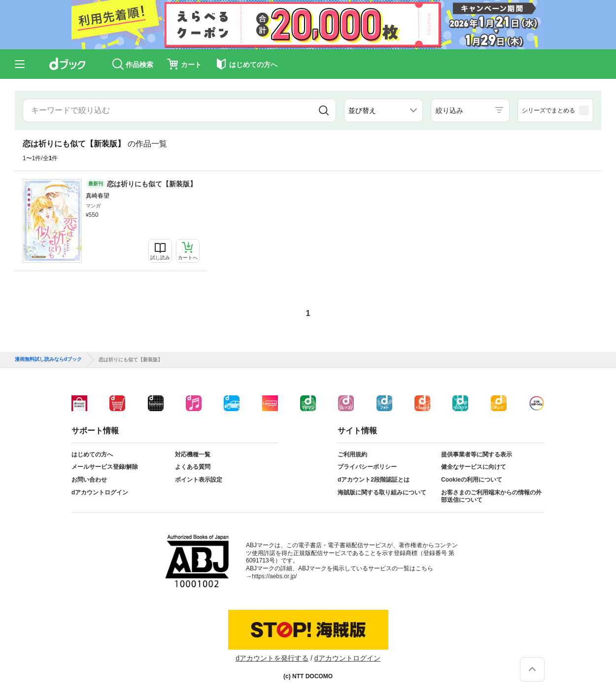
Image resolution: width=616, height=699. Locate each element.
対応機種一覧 (193, 454)
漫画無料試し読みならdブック (48, 359)
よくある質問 (193, 467)
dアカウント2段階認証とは (374, 480)
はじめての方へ (92, 454)
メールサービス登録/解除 (105, 467)
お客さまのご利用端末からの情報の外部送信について (491, 496)
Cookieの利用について (472, 480)
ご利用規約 (352, 454)
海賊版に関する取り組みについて (382, 492)
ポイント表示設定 (199, 480)
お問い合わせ (89, 480)
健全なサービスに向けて (474, 467)
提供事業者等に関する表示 (477, 454)
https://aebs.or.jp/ (274, 576)
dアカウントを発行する (272, 658)
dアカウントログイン (100, 492)
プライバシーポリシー (367, 467)
